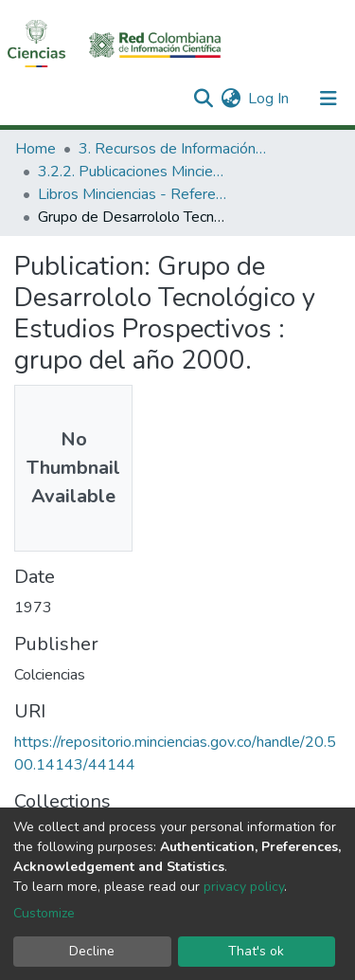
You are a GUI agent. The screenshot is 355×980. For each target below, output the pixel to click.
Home (35, 149)
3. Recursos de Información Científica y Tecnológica (173, 149)
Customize (44, 913)
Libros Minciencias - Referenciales (133, 194)
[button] (231, 99)
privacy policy (244, 887)
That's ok (256, 951)
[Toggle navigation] (328, 99)
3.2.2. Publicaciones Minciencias (133, 172)
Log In (269, 99)
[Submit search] (203, 99)
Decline (92, 951)
